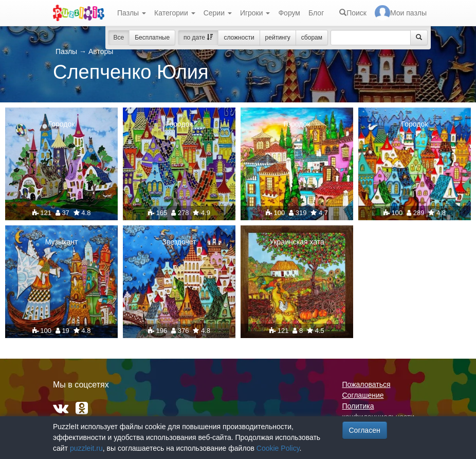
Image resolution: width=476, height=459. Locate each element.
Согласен (365, 430)
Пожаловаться (367, 384)
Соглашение (363, 395)
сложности (239, 38)
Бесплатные (152, 38)
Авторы (101, 51)
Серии (218, 13)
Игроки (255, 13)
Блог (316, 13)
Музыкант (62, 242)
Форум (289, 13)
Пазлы (132, 13)
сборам (312, 38)
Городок (62, 124)
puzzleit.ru (86, 448)
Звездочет (179, 242)
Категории (175, 13)
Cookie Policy (278, 448)
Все (119, 38)
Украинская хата (297, 242)
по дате (198, 38)
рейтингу (278, 38)
